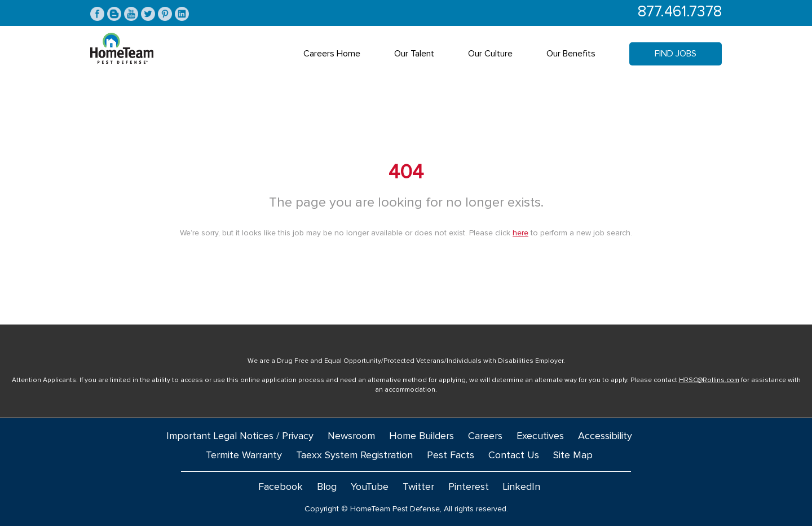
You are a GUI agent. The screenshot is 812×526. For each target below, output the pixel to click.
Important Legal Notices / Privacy (240, 436)
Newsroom (351, 436)
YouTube (370, 487)
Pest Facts (451, 455)
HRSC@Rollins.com (709, 380)
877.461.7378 (680, 12)
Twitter (418, 487)
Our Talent (414, 54)
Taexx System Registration (354, 455)
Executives (540, 436)
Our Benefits (571, 54)
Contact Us (514, 455)
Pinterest (469, 487)
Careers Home (332, 54)
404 (406, 173)
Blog (327, 487)
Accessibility (605, 436)
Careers (485, 436)
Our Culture (490, 54)
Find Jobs (676, 54)
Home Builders (422, 436)
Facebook (281, 487)
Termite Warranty (244, 455)
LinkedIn (522, 487)
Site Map (573, 455)
